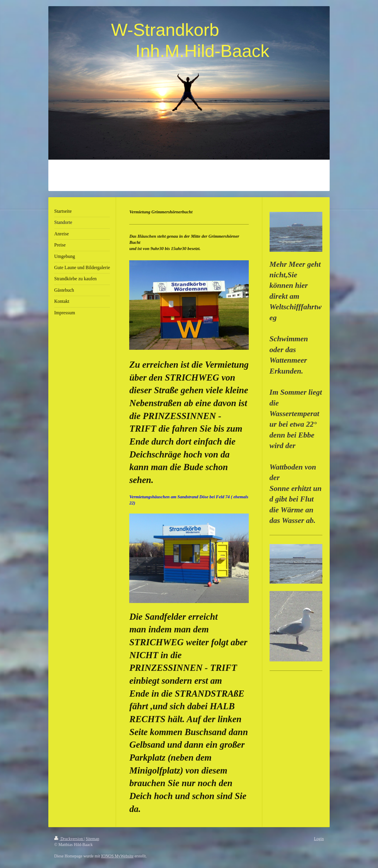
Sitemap (93, 839)
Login (319, 839)
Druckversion (69, 839)
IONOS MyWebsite (117, 856)
